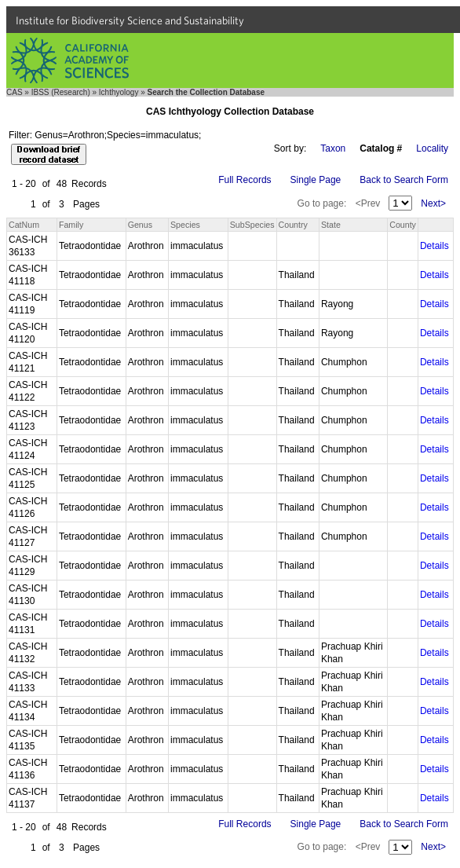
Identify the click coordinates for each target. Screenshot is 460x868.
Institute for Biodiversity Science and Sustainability (130, 20)
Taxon (333, 148)
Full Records (245, 180)
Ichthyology (119, 92)
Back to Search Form (404, 180)
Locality (432, 148)
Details (434, 246)
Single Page (316, 180)
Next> (433, 203)
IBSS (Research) (61, 92)
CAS (15, 92)
